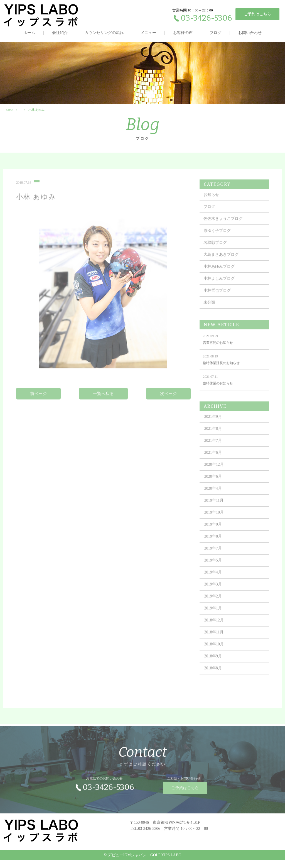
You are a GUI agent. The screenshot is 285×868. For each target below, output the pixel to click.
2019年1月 (216, 620)
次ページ (168, 405)
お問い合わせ (250, 33)
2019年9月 (216, 536)
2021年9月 (216, 428)
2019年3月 (216, 596)
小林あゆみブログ (222, 278)
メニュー (148, 33)
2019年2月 (216, 608)
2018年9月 (216, 668)
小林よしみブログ (222, 290)
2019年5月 (216, 572)
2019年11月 (216, 512)
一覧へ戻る (104, 405)
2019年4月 (216, 584)
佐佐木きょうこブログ (225, 230)
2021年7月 (216, 452)
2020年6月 (216, 488)
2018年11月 (216, 644)
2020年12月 (217, 476)
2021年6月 (216, 464)
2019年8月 (216, 548)
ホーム (29, 33)
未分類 (212, 314)
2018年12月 (217, 632)
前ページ (40, 405)
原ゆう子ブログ (220, 242)
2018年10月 (217, 656)
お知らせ (214, 206)
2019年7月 (216, 560)
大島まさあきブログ (223, 266)
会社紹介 (60, 33)
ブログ (215, 33)
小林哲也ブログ (220, 302)
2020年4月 (216, 500)
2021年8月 (216, 440)
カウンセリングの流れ (104, 33)
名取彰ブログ (218, 254)
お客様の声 (183, 33)
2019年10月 (217, 524)
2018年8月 (216, 680)
